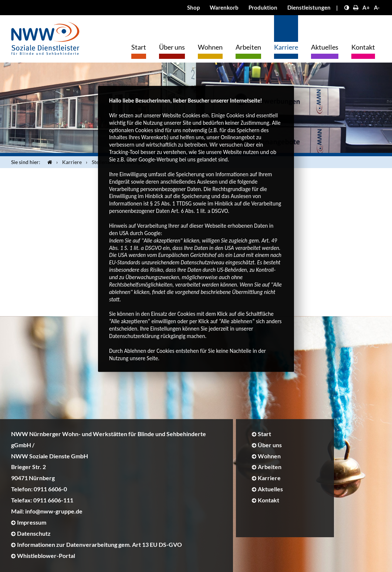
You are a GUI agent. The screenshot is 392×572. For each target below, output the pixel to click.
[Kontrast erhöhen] (347, 7)
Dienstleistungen (309, 7)
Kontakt (363, 47)
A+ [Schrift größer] (366, 7)
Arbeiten (248, 47)
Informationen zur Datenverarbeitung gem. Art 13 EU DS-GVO (99, 544)
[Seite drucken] (356, 7)
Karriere (286, 47)
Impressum (32, 522)
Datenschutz (34, 533)
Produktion (263, 7)
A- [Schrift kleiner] (377, 7)
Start (139, 47)
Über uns (172, 47)
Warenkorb (224, 7)
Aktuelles (325, 47)
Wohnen (210, 47)
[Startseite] (48, 162)
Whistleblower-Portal (46, 556)
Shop (193, 7)
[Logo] (45, 36)
